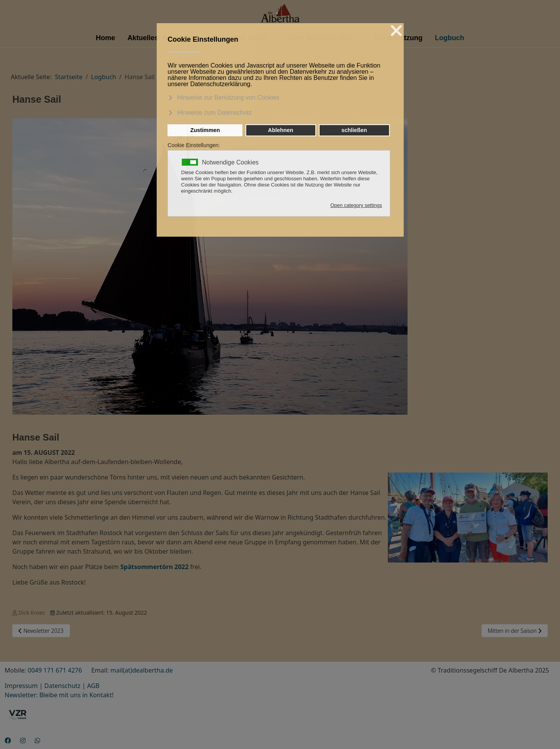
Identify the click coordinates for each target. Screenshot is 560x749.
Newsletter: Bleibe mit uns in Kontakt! (59, 695)
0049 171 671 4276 (55, 670)
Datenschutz (63, 686)
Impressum (21, 686)
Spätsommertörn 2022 (155, 567)
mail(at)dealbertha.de (142, 670)
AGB (93, 686)
